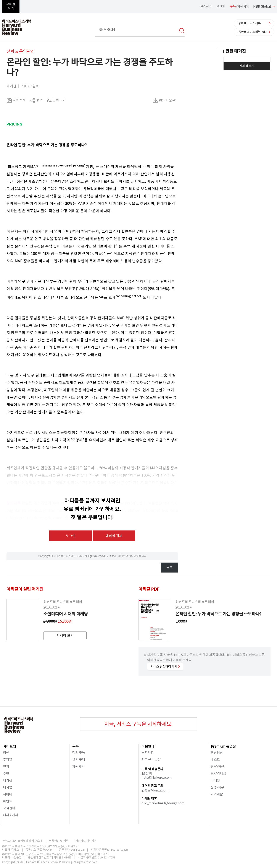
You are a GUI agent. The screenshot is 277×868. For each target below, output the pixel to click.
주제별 (8, 759)
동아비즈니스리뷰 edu (252, 32)
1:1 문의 (147, 774)
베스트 (215, 759)
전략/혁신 (217, 766)
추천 (6, 773)
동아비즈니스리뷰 (250, 23)
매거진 (8, 780)
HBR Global (262, 6)
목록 (169, 567)
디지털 (8, 787)
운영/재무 (217, 787)
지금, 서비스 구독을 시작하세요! (138, 724)
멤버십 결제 (114, 536)
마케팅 (215, 780)
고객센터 (206, 6)
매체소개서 (11, 815)
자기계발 (217, 794)
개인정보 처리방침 (86, 841)
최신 (6, 753)
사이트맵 (10, 746)
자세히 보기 (247, 66)
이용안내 (148, 746)
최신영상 (217, 753)
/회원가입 (240, 6)
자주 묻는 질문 (151, 759)
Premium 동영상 (223, 746)
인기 (6, 766)
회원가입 (78, 766)
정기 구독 (79, 753)
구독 (76, 746)
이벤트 (8, 801)
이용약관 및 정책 (59, 841)
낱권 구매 (79, 759)
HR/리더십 (218, 773)
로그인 (221, 6)
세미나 (8, 794)
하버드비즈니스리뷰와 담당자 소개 (22, 841)
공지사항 (148, 753)
